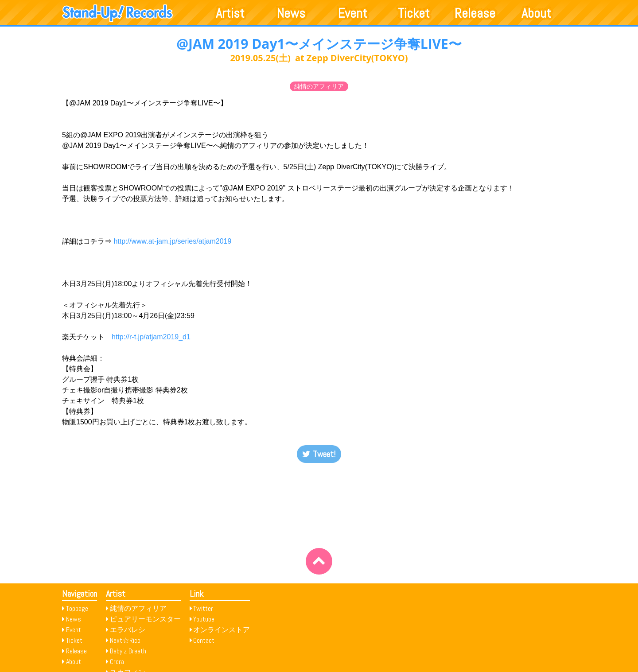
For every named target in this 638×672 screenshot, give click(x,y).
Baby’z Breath (128, 651)
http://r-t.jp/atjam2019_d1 (151, 337)
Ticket (414, 13)
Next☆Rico (125, 640)
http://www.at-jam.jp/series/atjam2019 (172, 241)
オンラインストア (222, 630)
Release (475, 13)
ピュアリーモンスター (145, 619)
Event (353, 13)
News (291, 13)
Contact (204, 640)
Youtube (204, 619)
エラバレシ (128, 630)
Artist (230, 13)
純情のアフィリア (319, 86)
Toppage (77, 608)
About (536, 13)
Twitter (203, 608)
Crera (117, 662)
